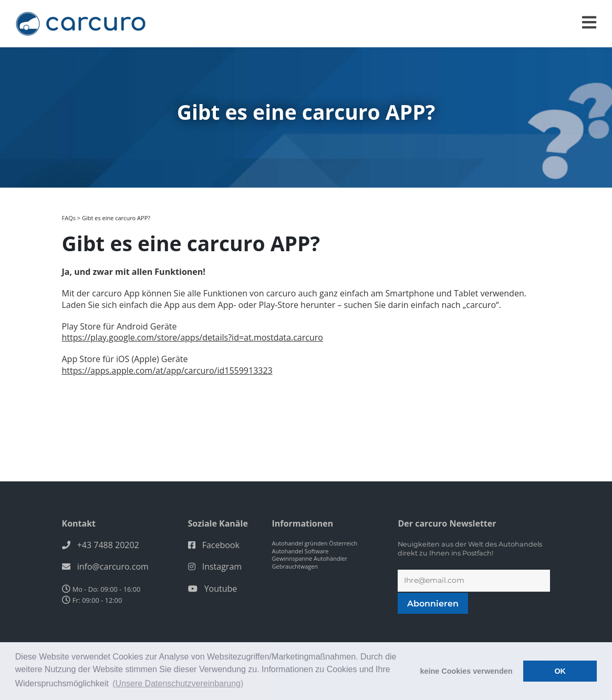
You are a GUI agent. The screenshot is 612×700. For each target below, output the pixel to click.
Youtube (221, 589)
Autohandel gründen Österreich (314, 543)
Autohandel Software (300, 551)
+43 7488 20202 (108, 545)
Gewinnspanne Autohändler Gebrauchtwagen (309, 562)
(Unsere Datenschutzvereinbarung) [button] (178, 683)
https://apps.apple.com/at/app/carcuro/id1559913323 (167, 370)
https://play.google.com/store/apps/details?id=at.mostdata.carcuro (193, 337)
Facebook (221, 545)
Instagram (222, 567)
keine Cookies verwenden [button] (466, 671)
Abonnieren (433, 604)
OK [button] (560, 671)
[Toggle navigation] (589, 22)
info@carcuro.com (113, 567)
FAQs (69, 218)
